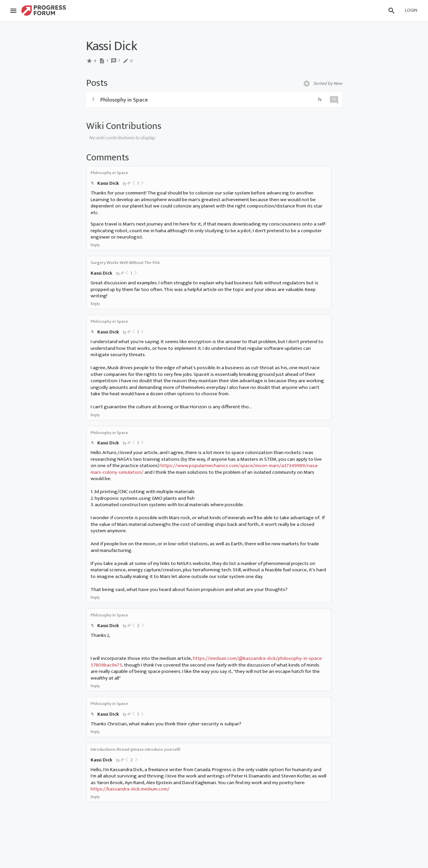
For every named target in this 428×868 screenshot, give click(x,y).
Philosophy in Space (109, 173)
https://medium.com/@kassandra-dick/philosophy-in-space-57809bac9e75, (207, 662)
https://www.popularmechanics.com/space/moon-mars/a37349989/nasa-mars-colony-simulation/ (205, 469)
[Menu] (13, 11)
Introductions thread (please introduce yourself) (136, 749)
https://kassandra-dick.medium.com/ (130, 789)
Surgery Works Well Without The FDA (125, 263)
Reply (95, 245)
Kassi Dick (108, 183)
